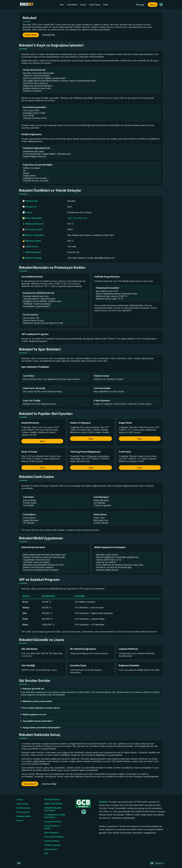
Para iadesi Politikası (54, 837)
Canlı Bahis (72, 5)
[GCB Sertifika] (83, 807)
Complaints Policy (53, 822)
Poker (106, 5)
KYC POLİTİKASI (52, 800)
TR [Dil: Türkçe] (161, 5)
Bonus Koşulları (51, 833)
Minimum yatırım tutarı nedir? (38, 701)
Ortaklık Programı (53, 845)
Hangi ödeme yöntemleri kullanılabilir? (42, 728)
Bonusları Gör (49, 35)
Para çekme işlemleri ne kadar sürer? (41, 708)
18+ (19, 863)
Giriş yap (140, 5)
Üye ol (153, 5)
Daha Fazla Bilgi (49, 784)
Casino (83, 5)
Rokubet (103, 802)
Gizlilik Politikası (52, 841)
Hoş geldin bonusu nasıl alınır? (38, 721)
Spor (62, 5)
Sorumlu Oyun (51, 849)
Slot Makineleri (24, 808)
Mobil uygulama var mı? (35, 714)
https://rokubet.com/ (77, 218)
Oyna (42, 441)
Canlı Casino (95, 5)
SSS (46, 853)
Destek (20, 820)
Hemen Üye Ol (30, 784)
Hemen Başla (31, 35)
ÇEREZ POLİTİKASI (53, 804)
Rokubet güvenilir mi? (33, 689)
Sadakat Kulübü (24, 816)
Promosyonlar (23, 812)
